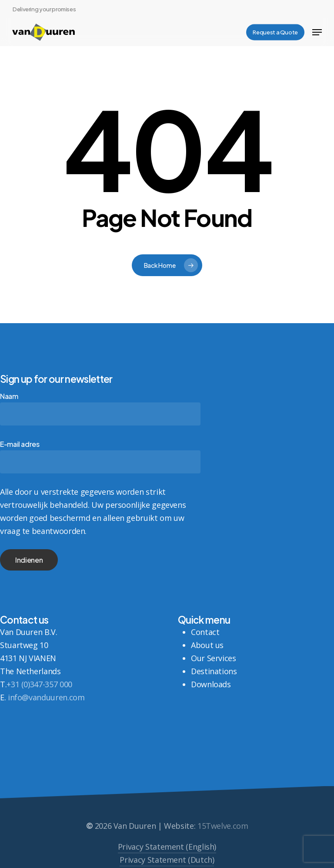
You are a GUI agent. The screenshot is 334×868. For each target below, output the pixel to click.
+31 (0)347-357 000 (39, 684)
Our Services (214, 658)
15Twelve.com (223, 838)
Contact (205, 632)
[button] (317, 32)
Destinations (214, 671)
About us (207, 645)
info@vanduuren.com (46, 697)
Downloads (211, 684)
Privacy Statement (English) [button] (167, 858)
